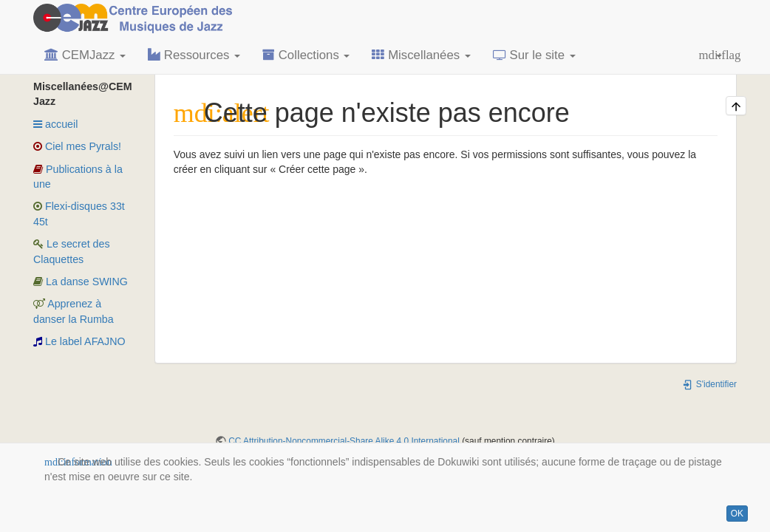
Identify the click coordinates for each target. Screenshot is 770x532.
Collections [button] (306, 55)
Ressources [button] (194, 55)
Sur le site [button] (534, 55)
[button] (711, 55)
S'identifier (709, 384)
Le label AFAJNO (79, 341)
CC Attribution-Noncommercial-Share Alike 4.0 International (344, 441)
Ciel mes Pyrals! (77, 146)
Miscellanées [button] (421, 55)
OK (737, 514)
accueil (55, 124)
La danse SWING (81, 282)
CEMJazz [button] (85, 55)
